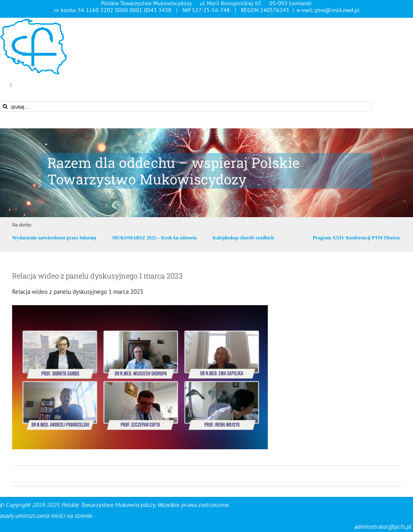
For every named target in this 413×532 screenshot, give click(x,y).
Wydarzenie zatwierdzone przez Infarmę (54, 238)
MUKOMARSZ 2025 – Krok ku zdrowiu (154, 238)
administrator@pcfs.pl (324, 527)
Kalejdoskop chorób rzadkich (243, 238)
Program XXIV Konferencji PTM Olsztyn (356, 238)
